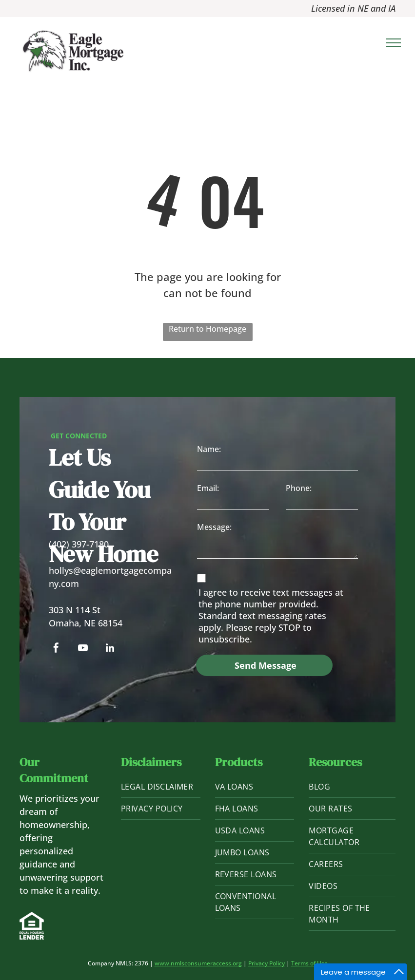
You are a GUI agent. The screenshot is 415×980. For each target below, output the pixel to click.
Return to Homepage (207, 329)
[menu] (394, 43)
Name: (209, 449)
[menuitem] (161, 787)
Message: (214, 527)
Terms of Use (309, 963)
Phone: (299, 488)
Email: (208, 488)
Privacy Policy (267, 963)
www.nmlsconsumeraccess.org (198, 963)
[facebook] (56, 649)
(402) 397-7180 (79, 544)
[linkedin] (110, 649)
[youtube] (83, 649)
